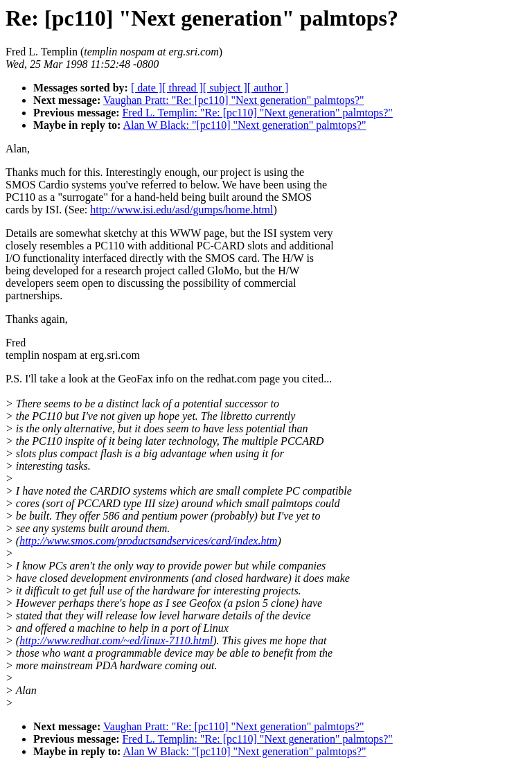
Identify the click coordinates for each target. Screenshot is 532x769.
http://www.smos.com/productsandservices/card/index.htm (148, 541)
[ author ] (268, 88)
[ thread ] (183, 88)
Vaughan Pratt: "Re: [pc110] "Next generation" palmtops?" (234, 100)
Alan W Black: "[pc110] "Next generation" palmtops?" (244, 125)
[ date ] (147, 88)
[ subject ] (225, 88)
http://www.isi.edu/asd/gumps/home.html (181, 210)
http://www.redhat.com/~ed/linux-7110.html (116, 640)
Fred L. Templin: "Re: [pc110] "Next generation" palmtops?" (258, 113)
